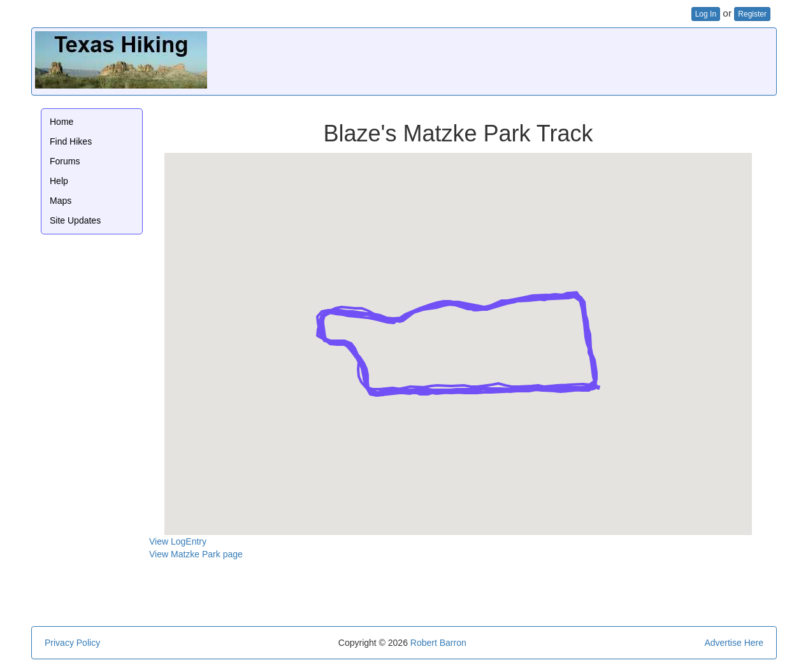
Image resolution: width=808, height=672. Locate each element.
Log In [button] (706, 14)
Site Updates (75, 220)
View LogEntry (178, 541)
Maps (61, 201)
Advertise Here (734, 643)
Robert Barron (438, 643)
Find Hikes (71, 141)
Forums (65, 161)
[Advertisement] (541, 60)
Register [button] (752, 14)
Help (59, 181)
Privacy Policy (72, 643)
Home (61, 122)
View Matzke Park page (196, 554)
